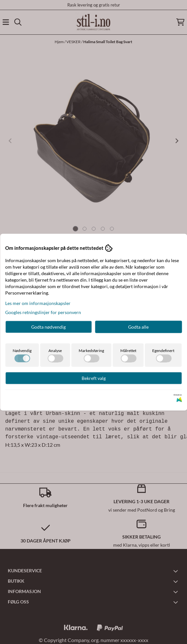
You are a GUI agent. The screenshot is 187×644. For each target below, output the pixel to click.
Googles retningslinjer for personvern (43, 312)
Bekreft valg (94, 378)
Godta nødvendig (48, 327)
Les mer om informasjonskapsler (38, 303)
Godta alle (138, 327)
